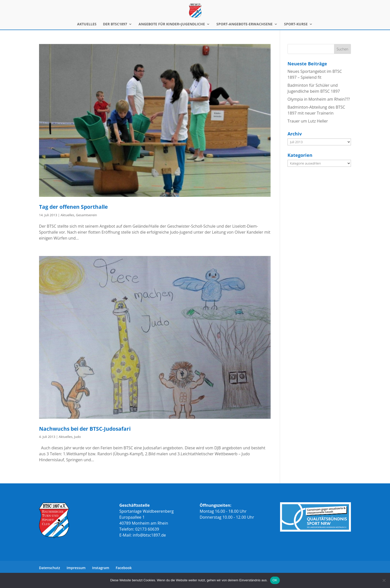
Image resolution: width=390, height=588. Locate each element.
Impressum (76, 568)
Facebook (124, 568)
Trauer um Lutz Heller (308, 121)
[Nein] (384, 580)
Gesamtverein (86, 215)
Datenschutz (50, 568)
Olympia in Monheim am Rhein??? (319, 99)
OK (275, 580)
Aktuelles (68, 215)
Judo (77, 437)
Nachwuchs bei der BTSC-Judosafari (85, 429)
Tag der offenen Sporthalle (73, 207)
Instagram (101, 568)
